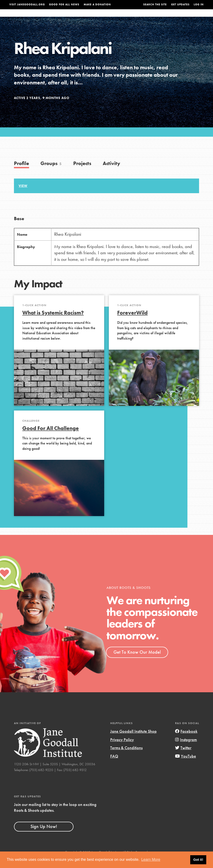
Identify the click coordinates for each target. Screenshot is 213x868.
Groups (175, 18)
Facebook (186, 740)
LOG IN (199, 5)
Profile (22, 173)
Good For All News (64, 5)
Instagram (186, 749)
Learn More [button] (151, 860)
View (23, 195)
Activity (111, 173)
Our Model (137, 18)
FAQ (114, 765)
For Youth (85, 18)
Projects (157, 18)
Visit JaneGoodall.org (27, 5)
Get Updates (180, 5)
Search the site (155, 5)
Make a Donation (97, 5)
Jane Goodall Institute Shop (133, 740)
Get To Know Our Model (137, 661)
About (67, 18)
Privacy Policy (122, 749)
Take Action (194, 17)
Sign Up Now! (44, 836)
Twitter (183, 757)
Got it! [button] (198, 860)
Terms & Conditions (126, 757)
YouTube (186, 765)
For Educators (111, 18)
